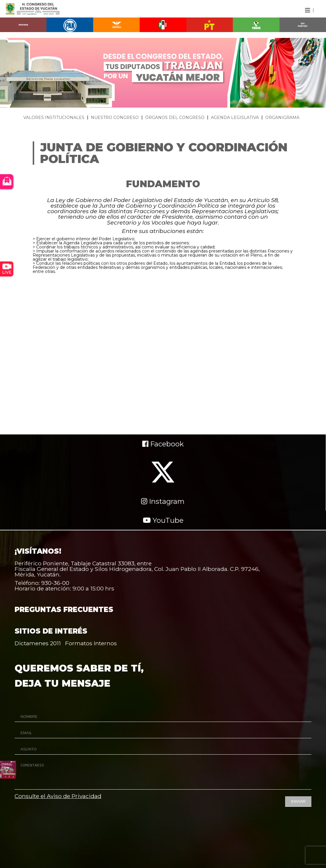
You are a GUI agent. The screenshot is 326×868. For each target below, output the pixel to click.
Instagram (163, 501)
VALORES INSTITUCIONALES (54, 118)
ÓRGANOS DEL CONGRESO (175, 118)
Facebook (163, 444)
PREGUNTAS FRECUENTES (64, 610)
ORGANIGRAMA (282, 118)
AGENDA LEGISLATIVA (235, 118)
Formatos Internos (91, 643)
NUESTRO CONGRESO (115, 118)
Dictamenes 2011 (38, 643)
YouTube (163, 520)
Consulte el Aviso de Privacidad (58, 796)
